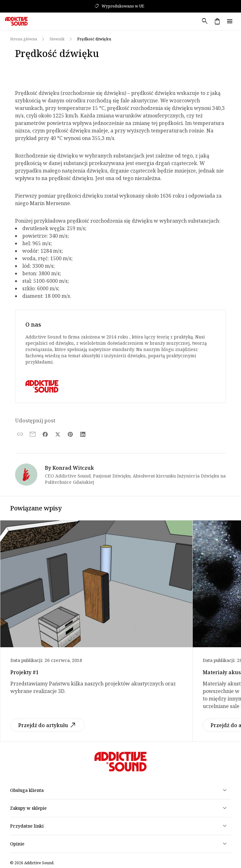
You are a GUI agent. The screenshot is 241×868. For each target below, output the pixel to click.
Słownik (57, 39)
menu (230, 21)
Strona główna (24, 39)
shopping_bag (217, 21)
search (205, 21)
